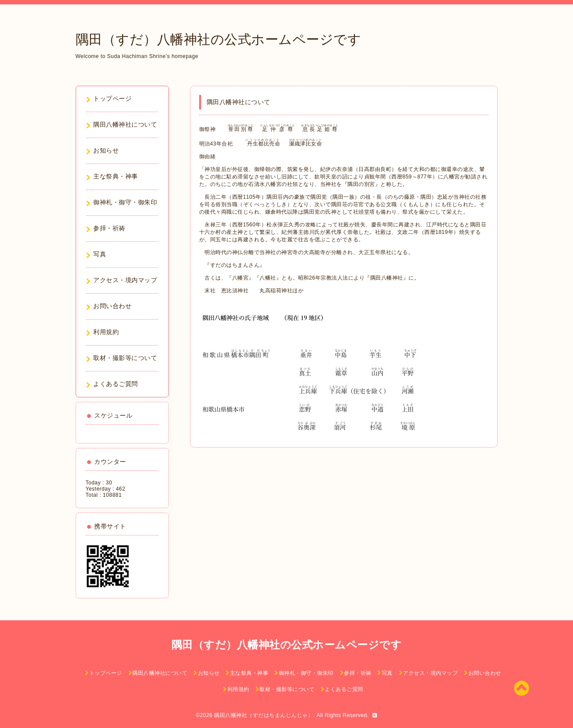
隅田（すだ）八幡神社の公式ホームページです (219, 39)
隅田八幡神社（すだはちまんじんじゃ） (264, 715)
